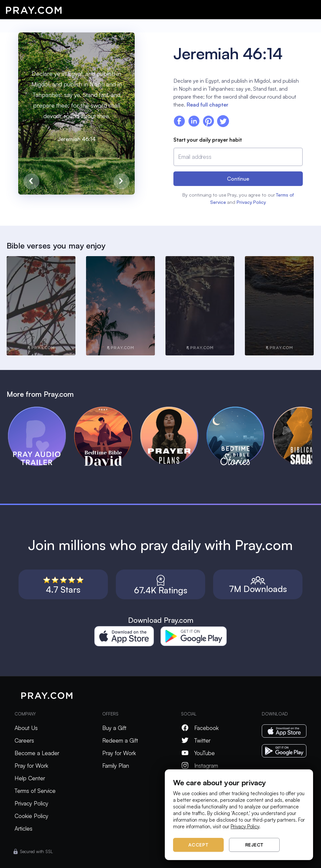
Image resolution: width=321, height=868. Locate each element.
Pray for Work (31, 766)
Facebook (200, 728)
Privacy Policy (251, 202)
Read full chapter (207, 105)
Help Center (30, 778)
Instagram (200, 766)
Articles (23, 828)
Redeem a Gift (120, 740)
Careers (24, 740)
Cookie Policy (31, 816)
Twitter (196, 740)
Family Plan (116, 766)
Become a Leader (37, 753)
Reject (254, 845)
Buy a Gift (114, 728)
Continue (238, 179)
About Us (26, 728)
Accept (199, 845)
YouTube (198, 753)
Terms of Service (35, 791)
